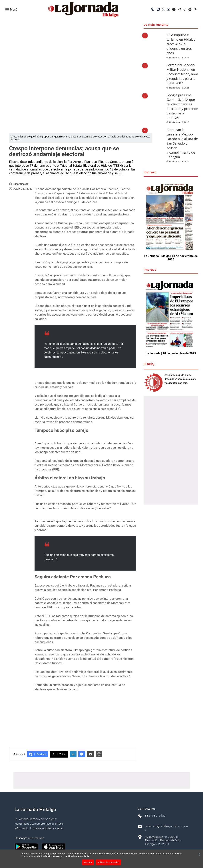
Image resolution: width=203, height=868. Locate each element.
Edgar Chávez (21, 184)
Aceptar (88, 862)
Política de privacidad (108, 862)
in (73, 754)
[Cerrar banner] (199, 855)
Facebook (38, 754)
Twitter (59, 754)
